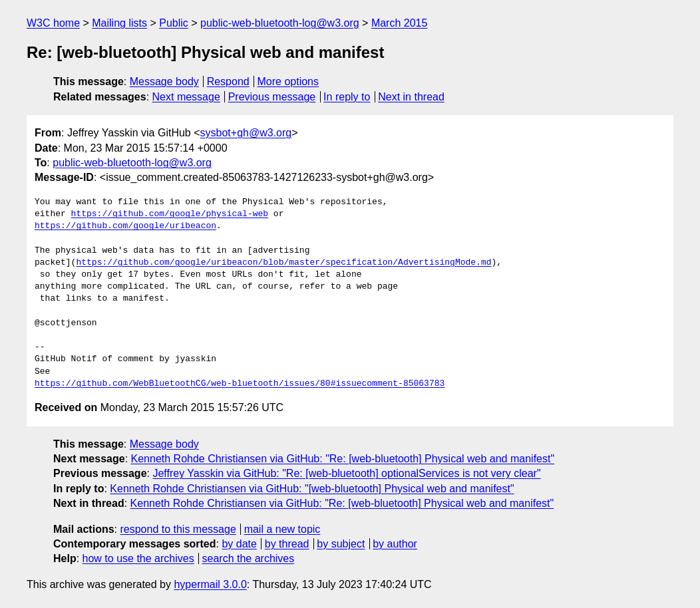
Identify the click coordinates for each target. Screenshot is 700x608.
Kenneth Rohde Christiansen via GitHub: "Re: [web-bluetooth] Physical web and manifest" (343, 459)
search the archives (249, 558)
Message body (164, 81)
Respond (228, 81)
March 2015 (400, 23)
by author (395, 544)
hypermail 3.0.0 (210, 584)
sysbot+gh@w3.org (246, 133)
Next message (186, 97)
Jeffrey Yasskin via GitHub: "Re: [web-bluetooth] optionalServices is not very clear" (346, 473)
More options (288, 81)
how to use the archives (138, 558)
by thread (287, 544)
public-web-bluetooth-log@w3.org (280, 23)
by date (239, 544)
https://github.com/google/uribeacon (125, 226)
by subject (341, 544)
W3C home (53, 23)
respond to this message (178, 529)
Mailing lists (119, 23)
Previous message (272, 97)
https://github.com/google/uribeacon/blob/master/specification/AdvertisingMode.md (283, 263)
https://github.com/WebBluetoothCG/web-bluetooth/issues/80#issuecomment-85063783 (240, 384)
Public (174, 23)
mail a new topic (282, 529)
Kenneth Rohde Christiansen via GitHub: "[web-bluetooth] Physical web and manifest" (312, 489)
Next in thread (411, 97)
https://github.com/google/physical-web (170, 214)
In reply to (347, 97)
